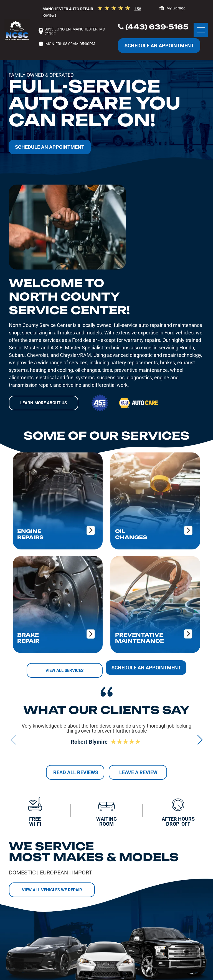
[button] (200, 740)
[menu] (201, 30)
